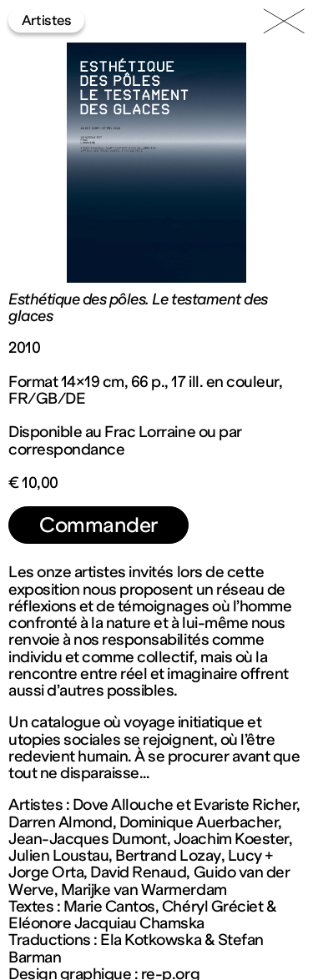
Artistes (46, 20)
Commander (98, 525)
